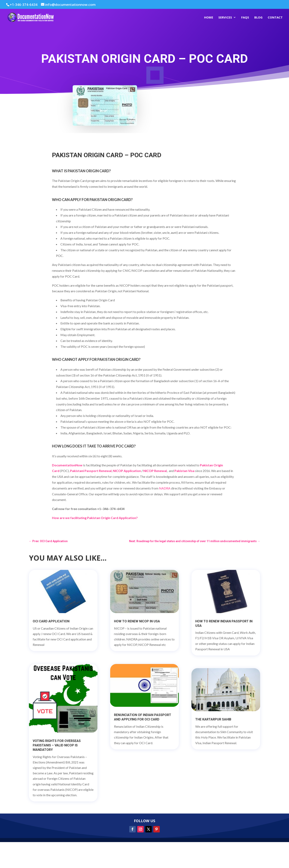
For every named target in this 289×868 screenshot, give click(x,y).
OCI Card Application (51, 621)
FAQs (245, 18)
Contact (275, 18)
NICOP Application (127, 471)
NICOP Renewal (155, 471)
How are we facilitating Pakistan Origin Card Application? (95, 518)
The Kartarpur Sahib (213, 719)
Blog (258, 18)
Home (209, 18)
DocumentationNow (67, 465)
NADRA (165, 488)
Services (225, 18)
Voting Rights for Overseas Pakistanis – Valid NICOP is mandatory (57, 745)
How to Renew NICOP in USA (137, 621)
